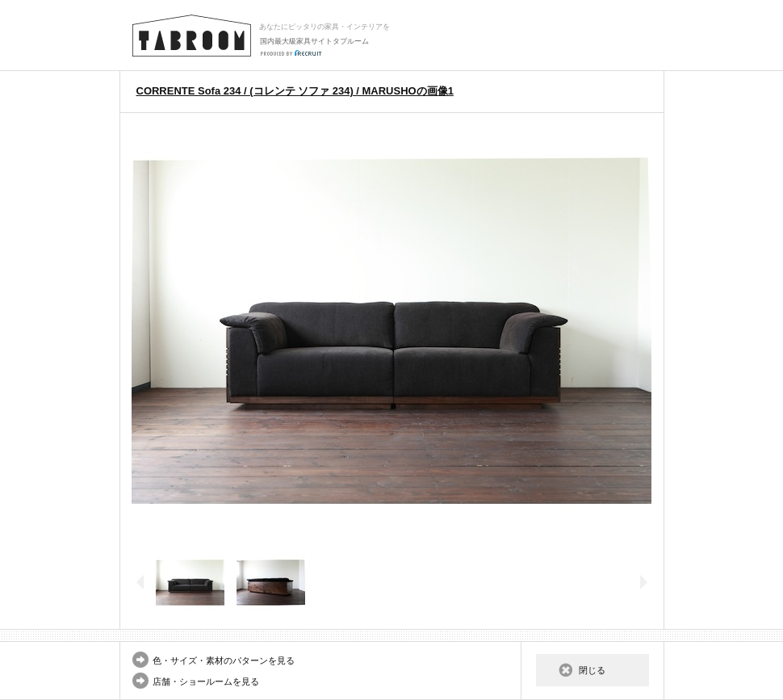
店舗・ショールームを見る (206, 681)
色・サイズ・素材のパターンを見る (224, 660)
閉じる (592, 670)
